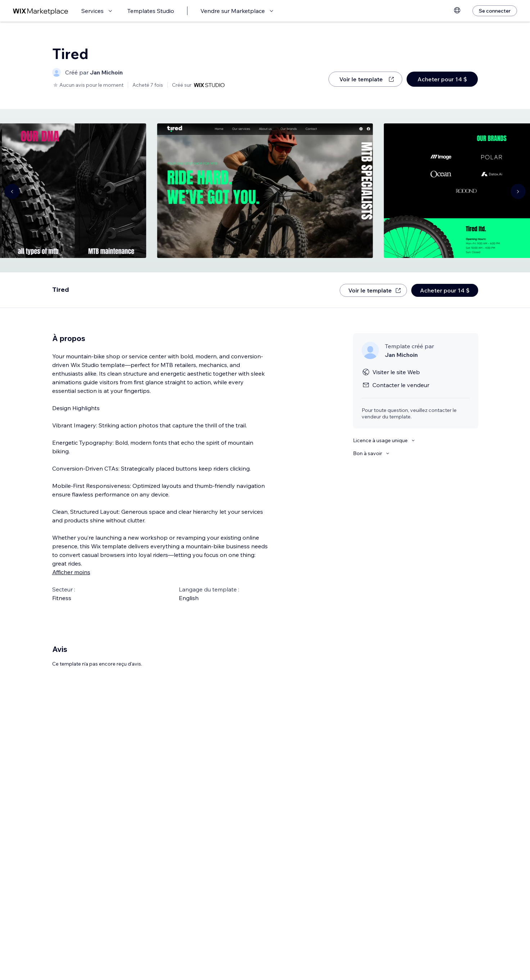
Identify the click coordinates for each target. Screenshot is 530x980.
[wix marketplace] (41, 11)
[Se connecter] (495, 11)
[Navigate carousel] (12, 191)
